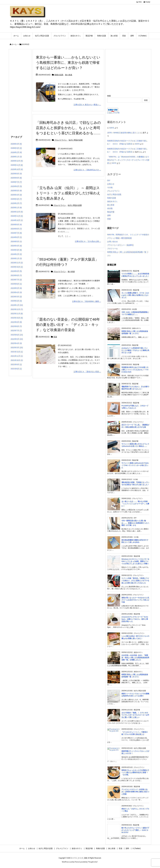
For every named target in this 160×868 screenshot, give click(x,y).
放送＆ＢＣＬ (112, 201)
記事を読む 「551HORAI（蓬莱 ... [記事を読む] (87, 301)
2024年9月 (16, 224)
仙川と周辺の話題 (76, 140)
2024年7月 (16, 233)
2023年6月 (16, 284)
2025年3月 (16, 199)
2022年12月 (17, 309)
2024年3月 (16, 250)
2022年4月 (16, 343)
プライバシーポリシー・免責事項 (120, 245)
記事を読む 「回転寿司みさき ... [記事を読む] (87, 170)
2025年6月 (16, 186)
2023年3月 (16, 297)
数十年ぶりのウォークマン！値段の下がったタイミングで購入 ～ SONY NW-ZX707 (135, 830)
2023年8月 (16, 275)
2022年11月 (17, 314)
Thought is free (93, 862)
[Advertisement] (20, 92)
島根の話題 (59, 75)
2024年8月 (16, 229)
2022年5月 (17, 339)
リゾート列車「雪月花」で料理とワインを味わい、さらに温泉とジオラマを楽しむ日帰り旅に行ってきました (135, 581)
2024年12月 (17, 212)
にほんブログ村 (113, 113)
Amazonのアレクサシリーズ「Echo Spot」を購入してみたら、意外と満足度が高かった (135, 619)
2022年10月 (17, 318)
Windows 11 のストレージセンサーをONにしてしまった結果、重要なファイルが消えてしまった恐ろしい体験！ (135, 561)
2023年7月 (16, 280)
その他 (110, 187)
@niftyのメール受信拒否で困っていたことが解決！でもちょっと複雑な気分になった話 (135, 350)
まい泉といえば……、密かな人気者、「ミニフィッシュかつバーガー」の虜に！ (135, 504)
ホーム (14, 44)
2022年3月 (17, 348)
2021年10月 (17, 360)
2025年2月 (16, 203)
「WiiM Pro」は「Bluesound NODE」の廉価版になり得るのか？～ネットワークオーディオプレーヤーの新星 (128, 160)
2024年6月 (16, 237)
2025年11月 (17, 165)
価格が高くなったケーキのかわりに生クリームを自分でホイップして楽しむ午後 (135, 600)
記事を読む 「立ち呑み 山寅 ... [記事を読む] (88, 241)
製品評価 (111, 212)
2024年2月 (16, 254)
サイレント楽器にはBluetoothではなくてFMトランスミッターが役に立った (135, 465)
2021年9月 (16, 364)
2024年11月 (17, 216)
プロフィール (112, 249)
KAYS (112, 128)
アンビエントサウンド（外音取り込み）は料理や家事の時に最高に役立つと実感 (135, 792)
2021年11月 (17, 356)
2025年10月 (17, 169)
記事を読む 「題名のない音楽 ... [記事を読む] (87, 372)
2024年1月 (16, 258)
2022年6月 (17, 335)
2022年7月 (16, 331)
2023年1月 (17, 305)
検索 (109, 96)
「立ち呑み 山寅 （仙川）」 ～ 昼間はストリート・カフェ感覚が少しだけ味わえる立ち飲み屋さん (68, 193)
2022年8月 (16, 326)
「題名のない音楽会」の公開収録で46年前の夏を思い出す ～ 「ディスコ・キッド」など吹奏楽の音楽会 (68, 325)
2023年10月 (17, 267)
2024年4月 (16, 246)
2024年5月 (16, 241)
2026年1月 (16, 157)
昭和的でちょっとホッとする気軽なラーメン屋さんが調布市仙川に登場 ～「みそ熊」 (135, 772)
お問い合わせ (112, 242)
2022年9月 (16, 322)
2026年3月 (16, 148)
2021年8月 (16, 369)
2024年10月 (17, 220)
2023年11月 (17, 263)
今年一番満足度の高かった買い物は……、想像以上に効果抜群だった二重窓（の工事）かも (135, 523)
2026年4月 (16, 144)
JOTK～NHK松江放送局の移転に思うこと (124, 133)
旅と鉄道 (69, 75)
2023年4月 (16, 292)
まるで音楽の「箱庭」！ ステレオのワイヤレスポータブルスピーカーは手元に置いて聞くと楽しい (135, 715)
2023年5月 (16, 288)
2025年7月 (16, 182)
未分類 (110, 208)
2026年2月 (16, 152)
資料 (109, 215)
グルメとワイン (61, 140)
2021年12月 (17, 352)
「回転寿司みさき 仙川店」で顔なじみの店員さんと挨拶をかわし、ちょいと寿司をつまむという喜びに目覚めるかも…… (68, 128)
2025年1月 (16, 208)
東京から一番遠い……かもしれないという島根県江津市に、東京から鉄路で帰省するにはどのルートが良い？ (68, 63)
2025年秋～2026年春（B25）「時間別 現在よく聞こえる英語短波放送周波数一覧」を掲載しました (135, 658)
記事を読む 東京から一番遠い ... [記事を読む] (87, 105)
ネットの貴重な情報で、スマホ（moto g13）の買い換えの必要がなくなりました (135, 295)
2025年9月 (16, 174)
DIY (109, 180)
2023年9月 (16, 271)
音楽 (55, 337)
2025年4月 (16, 195)
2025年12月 (17, 161)
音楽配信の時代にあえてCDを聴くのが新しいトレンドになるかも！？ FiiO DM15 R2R (135, 370)
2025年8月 (16, 178)
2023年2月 (16, 301)
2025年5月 (16, 191)
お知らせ (111, 184)
